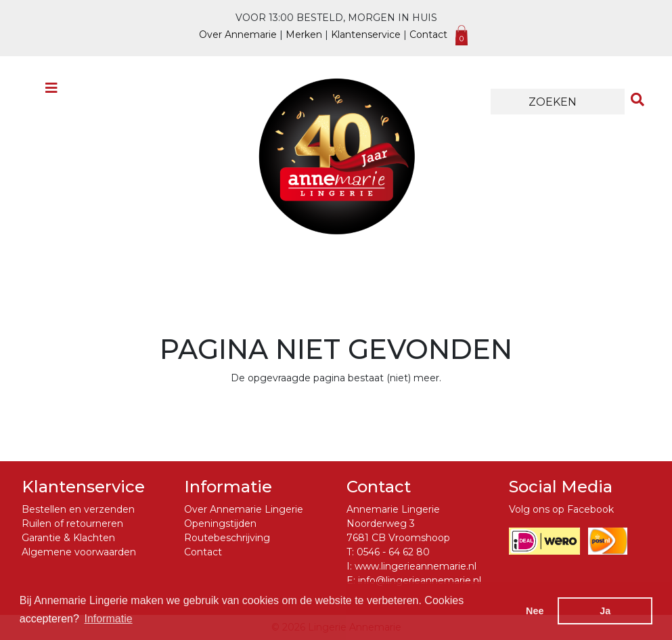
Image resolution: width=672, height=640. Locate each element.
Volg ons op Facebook (561, 509)
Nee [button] (535, 611)
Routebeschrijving (227, 538)
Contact (428, 35)
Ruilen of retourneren (72, 524)
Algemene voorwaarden (79, 552)
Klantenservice (366, 35)
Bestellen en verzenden (78, 509)
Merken (304, 35)
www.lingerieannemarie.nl (416, 566)
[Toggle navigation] (51, 91)
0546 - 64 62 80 (393, 552)
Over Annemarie (238, 35)
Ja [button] (605, 611)
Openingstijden (220, 524)
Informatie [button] (109, 619)
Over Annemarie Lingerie (244, 509)
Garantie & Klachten (68, 538)
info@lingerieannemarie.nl (420, 580)
